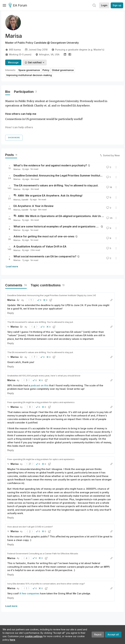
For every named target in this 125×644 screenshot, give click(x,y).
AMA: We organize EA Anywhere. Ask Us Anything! (50, 196)
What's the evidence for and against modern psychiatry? (50, 165)
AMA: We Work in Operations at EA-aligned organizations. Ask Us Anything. (66, 216)
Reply (11, 313)
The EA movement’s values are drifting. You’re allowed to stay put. (56, 185)
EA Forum (18, 6)
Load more (12, 266)
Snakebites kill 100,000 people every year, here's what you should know (44, 376)
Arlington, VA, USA (47, 55)
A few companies (29, 593)
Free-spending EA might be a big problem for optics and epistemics (41, 402)
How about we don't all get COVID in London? (30, 527)
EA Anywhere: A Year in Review (33, 206)
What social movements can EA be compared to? (45, 256)
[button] (39, 300)
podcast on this (40, 385)
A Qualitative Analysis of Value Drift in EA (40, 246)
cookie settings (34, 636)
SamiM (25, 200)
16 (109, 187)
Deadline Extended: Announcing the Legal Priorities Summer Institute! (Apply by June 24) (52, 295)
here (12, 640)
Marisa (17, 169)
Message (13, 62)
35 (109, 218)
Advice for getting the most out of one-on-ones (44, 236)
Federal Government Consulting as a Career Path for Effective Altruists (43, 553)
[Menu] (4, 5)
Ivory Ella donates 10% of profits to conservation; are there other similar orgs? (46, 584)
